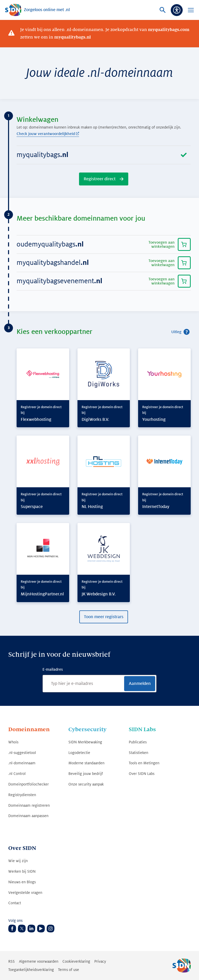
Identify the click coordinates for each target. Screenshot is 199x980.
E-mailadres (53, 669)
